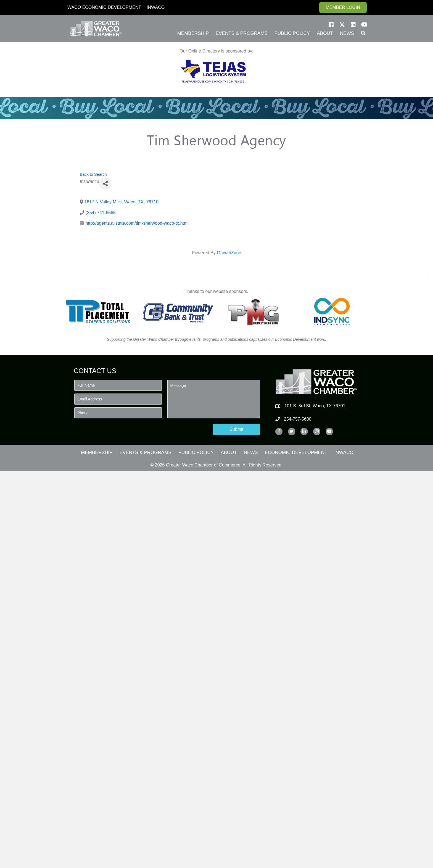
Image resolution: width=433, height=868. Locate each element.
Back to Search (93, 174)
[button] (331, 25)
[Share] (105, 184)
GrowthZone (229, 253)
